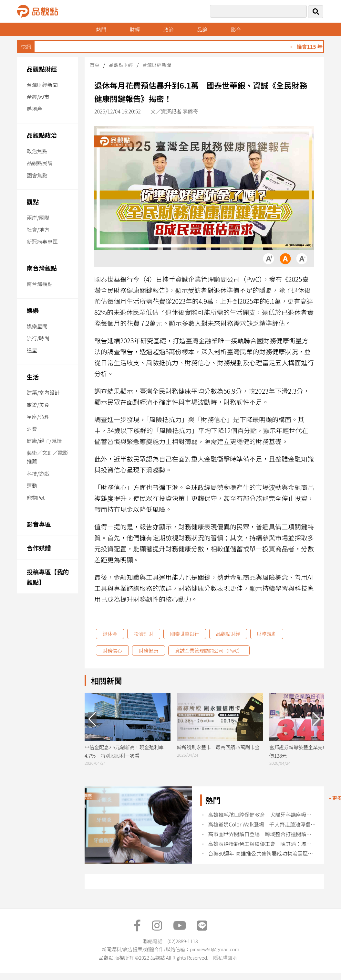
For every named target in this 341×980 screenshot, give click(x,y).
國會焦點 (37, 175)
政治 (169, 29)
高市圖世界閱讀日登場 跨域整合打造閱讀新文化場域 (262, 834)
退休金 (110, 634)
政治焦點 (37, 151)
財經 (135, 29)
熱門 (101, 29)
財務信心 (112, 650)
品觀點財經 (42, 69)
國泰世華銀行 (185, 634)
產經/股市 (38, 97)
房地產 (35, 109)
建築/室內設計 (43, 392)
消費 (32, 429)
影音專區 (39, 524)
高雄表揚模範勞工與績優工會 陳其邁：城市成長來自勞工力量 (262, 844)
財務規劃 (267, 634)
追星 (32, 350)
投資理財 (144, 634)
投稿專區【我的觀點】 (48, 577)
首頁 (95, 65)
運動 (32, 485)
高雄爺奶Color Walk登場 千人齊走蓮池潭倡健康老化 (262, 824)
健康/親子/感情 (44, 441)
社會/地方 (38, 229)
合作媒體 (39, 548)
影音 (236, 29)
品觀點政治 (42, 135)
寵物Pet (36, 497)
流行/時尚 (38, 338)
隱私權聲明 (225, 958)
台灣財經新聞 (42, 85)
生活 (33, 377)
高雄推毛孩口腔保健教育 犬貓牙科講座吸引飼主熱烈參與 (262, 815)
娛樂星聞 (37, 326)
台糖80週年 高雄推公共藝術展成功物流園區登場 (262, 853)
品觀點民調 (40, 163)
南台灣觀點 (42, 268)
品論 (202, 29)
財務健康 (149, 650)
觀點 (33, 202)
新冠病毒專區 (42, 241)
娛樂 (33, 310)
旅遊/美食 (38, 405)
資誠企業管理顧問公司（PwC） (209, 650)
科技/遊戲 (38, 474)
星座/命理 (38, 417)
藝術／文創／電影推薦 (47, 457)
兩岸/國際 (38, 218)
